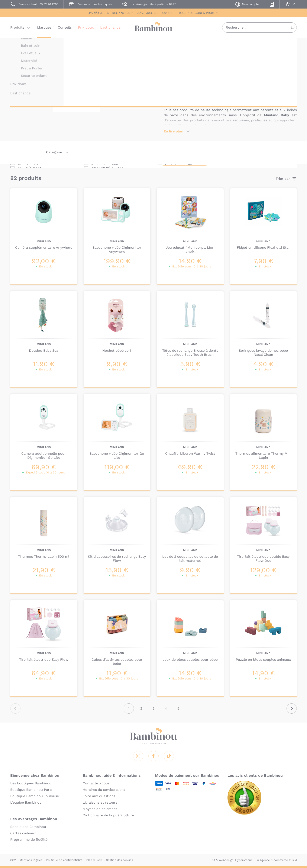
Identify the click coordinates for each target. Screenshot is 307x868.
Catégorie (54, 152)
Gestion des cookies (119, 860)
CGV (13, 860)
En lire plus (173, 131)
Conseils (65, 29)
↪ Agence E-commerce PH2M (277, 860)
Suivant (292, 708)
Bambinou (153, 28)
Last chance (110, 29)
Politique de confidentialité (64, 860)
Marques (44, 29)
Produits (17, 29)
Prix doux (86, 29)
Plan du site (94, 860)
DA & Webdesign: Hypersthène (232, 860)
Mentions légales (31, 860)
